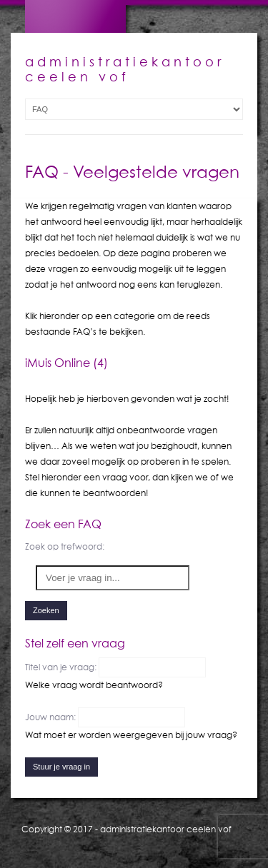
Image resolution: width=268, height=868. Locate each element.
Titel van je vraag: (62, 667)
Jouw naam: (51, 717)
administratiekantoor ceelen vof (166, 829)
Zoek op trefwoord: (65, 546)
